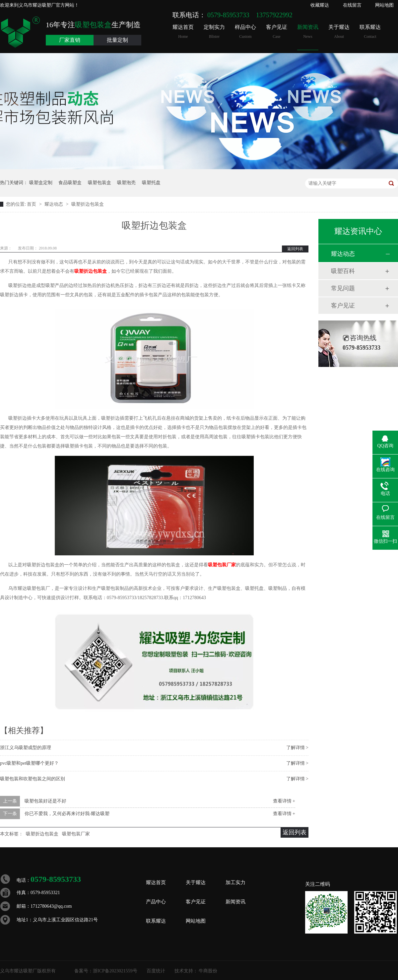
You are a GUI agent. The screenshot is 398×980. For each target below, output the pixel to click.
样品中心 (245, 32)
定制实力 (214, 32)
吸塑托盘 (151, 183)
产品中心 (156, 902)
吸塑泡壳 (126, 183)
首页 (32, 204)
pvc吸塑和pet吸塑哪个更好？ (29, 763)
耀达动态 (54, 204)
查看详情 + (284, 801)
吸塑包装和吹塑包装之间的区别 (33, 779)
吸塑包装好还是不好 (45, 801)
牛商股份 (208, 971)
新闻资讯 (308, 32)
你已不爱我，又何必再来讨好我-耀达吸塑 (67, 814)
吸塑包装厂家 (222, 565)
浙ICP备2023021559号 (115, 971)
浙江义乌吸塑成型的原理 (26, 748)
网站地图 (384, 5)
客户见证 (277, 32)
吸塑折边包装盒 (88, 204)
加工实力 (235, 882)
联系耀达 (370, 32)
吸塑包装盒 (99, 183)
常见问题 (343, 288)
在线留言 (352, 5)
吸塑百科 (343, 271)
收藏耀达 (320, 5)
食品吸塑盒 (70, 183)
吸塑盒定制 (41, 183)
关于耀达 (339, 32)
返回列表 (295, 249)
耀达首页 (183, 32)
